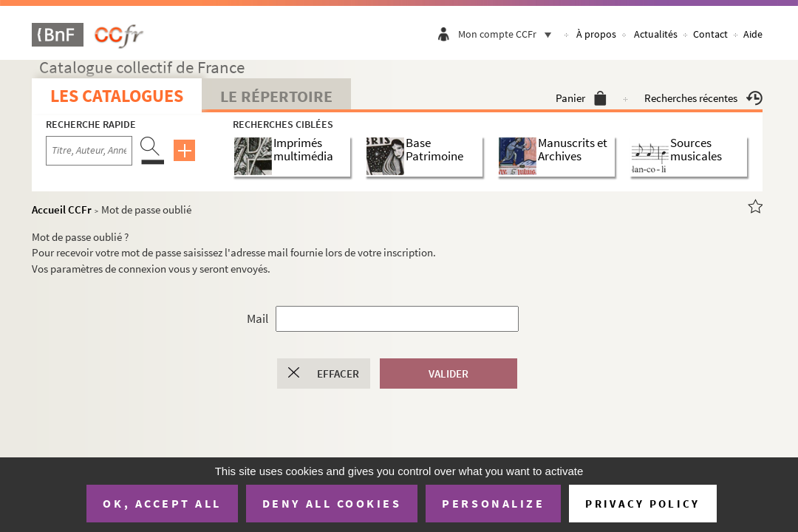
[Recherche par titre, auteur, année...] (89, 151)
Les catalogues (117, 96)
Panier (581, 98)
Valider (449, 374)
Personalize (493, 503)
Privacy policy (642, 504)
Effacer (338, 374)
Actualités (656, 34)
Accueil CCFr (62, 209)
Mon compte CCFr (508, 34)
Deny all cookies (332, 503)
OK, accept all (162, 503)
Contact (710, 34)
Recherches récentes (703, 98)
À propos (596, 34)
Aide (753, 34)
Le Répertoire (276, 96)
